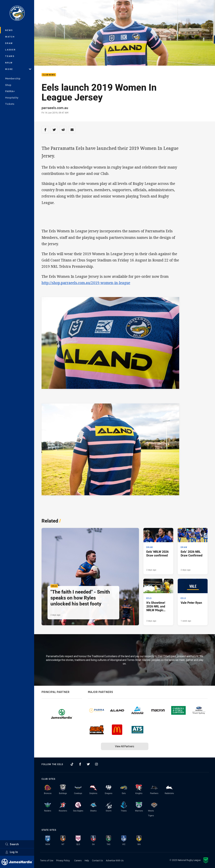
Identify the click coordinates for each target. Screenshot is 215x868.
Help (87, 860)
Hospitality (12, 98)
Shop (8, 85)
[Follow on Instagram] (96, 764)
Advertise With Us (115, 860)
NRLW (9, 63)
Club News (49, 75)
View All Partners (125, 746)
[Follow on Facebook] (80, 764)
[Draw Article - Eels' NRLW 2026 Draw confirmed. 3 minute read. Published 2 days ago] (158, 551)
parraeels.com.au (55, 108)
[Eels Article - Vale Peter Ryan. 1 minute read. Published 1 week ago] (193, 602)
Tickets (10, 104)
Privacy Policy (63, 860)
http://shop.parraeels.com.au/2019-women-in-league (86, 283)
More (18, 69)
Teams (10, 56)
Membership (13, 78)
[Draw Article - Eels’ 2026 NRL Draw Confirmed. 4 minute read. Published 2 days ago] (193, 551)
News (9, 30)
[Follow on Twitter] (88, 764)
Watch (10, 37)
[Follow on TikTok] (72, 764)
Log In (12, 852)
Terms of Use (47, 860)
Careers (78, 860)
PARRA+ (10, 91)
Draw (9, 43)
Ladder (10, 50)
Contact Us (97, 860)
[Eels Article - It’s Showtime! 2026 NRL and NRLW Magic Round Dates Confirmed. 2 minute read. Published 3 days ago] (158, 602)
